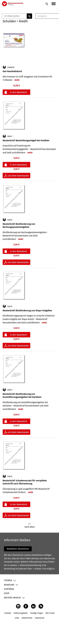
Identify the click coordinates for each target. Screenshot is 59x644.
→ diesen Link (39, 569)
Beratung (9, 585)
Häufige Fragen (37, 613)
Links (17, 618)
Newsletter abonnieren (18, 549)
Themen (8, 580)
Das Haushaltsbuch (12, 71)
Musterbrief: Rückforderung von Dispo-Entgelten (27, 311)
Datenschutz (27, 618)
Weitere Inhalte (12, 598)
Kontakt (8, 613)
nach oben (30, 526)
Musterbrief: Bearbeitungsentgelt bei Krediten (26, 140)
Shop (7, 593)
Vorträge (9, 589)
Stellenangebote (21, 613)
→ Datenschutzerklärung (29, 565)
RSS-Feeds (50, 613)
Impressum (40, 618)
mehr (17, 80)
